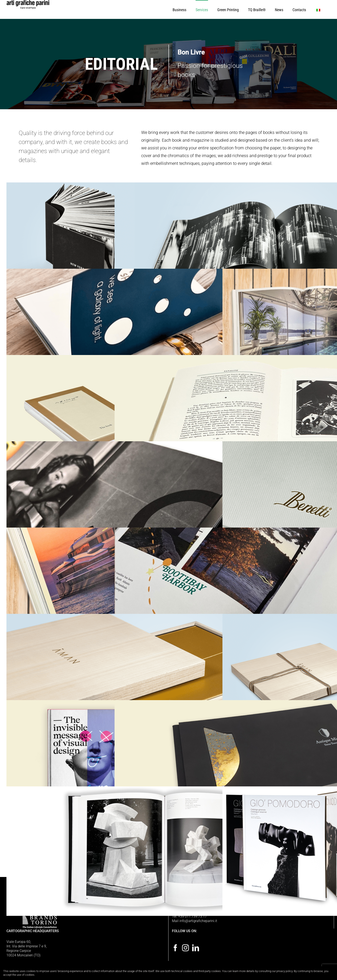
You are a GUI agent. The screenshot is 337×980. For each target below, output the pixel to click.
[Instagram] (185, 948)
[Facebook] (175, 948)
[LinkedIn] (196, 948)
